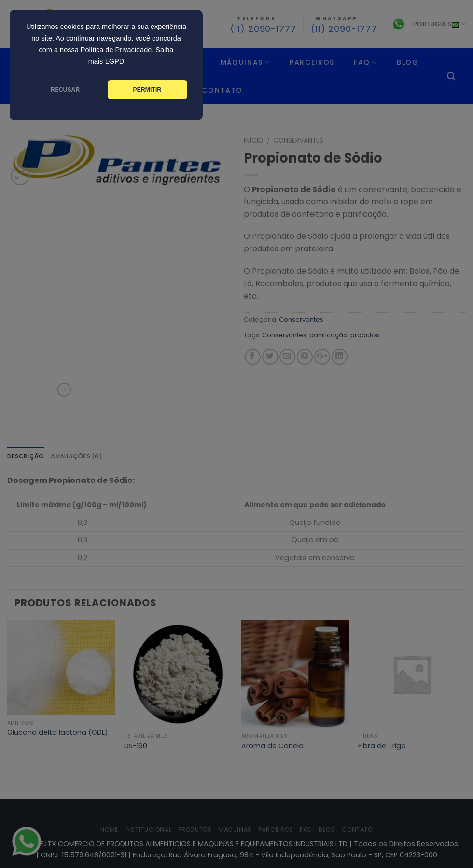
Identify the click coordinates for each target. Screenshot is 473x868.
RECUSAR (65, 90)
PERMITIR (147, 90)
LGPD (115, 61)
